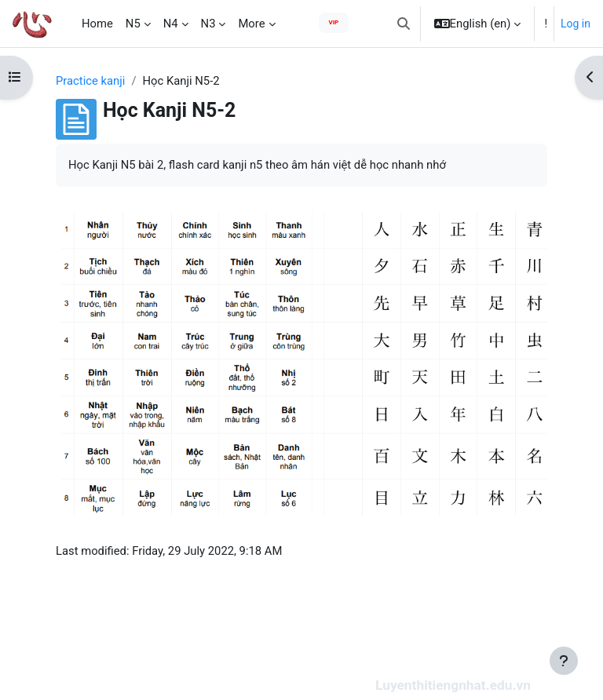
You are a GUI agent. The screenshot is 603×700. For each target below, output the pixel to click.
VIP (334, 22)
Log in (576, 24)
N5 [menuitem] (133, 24)
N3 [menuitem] (208, 24)
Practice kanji (90, 81)
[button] (404, 24)
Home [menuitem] (97, 24)
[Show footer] (564, 661)
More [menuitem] (251, 24)
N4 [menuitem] (171, 24)
